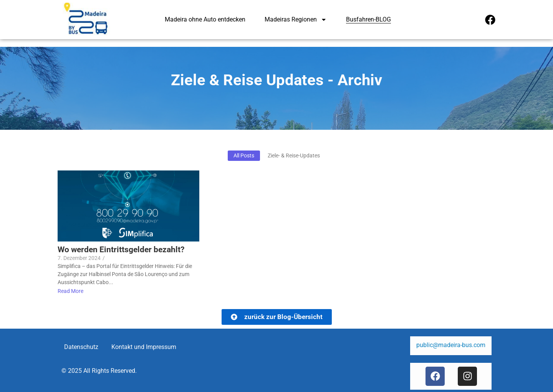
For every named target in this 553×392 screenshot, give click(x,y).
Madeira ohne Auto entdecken (205, 19)
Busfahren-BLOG (368, 19)
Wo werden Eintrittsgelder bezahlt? (121, 250)
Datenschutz (81, 347)
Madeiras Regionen (296, 20)
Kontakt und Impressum (144, 347)
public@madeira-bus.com (451, 345)
